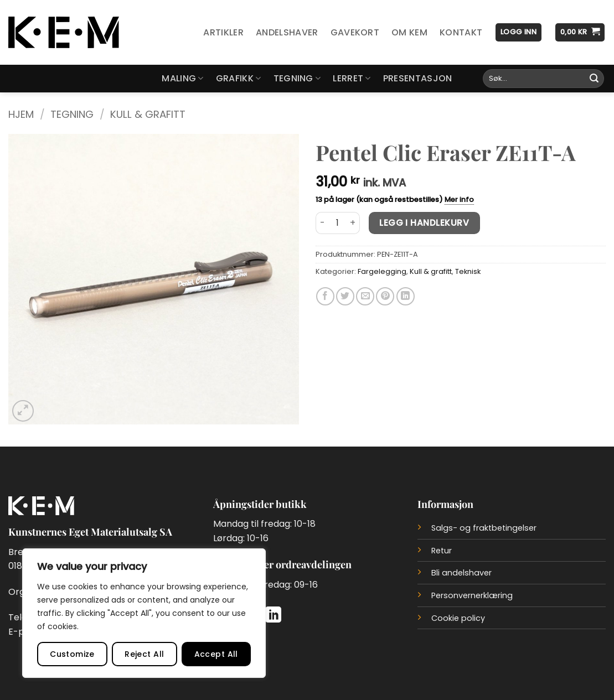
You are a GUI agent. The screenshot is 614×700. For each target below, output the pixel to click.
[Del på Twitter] (345, 296)
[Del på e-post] (365, 296)
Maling (182, 78)
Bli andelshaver (461, 573)
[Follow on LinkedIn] (273, 616)
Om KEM (409, 32)
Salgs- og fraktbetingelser (484, 528)
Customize (72, 654)
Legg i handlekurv (424, 223)
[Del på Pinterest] (385, 296)
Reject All (144, 654)
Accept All (216, 654)
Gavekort (355, 32)
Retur (442, 551)
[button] (518, 32)
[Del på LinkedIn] (406, 296)
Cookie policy (458, 618)
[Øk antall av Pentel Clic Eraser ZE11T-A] (353, 223)
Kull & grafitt (148, 114)
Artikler (223, 32)
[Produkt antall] (338, 223)
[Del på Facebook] (325, 296)
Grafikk (239, 78)
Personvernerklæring (472, 595)
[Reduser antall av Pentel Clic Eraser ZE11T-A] (322, 223)
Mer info (459, 199)
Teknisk (468, 271)
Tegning (297, 78)
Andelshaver (287, 32)
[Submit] (594, 79)
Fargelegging (382, 271)
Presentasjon (418, 78)
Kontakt (461, 32)
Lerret (352, 78)
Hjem (21, 114)
